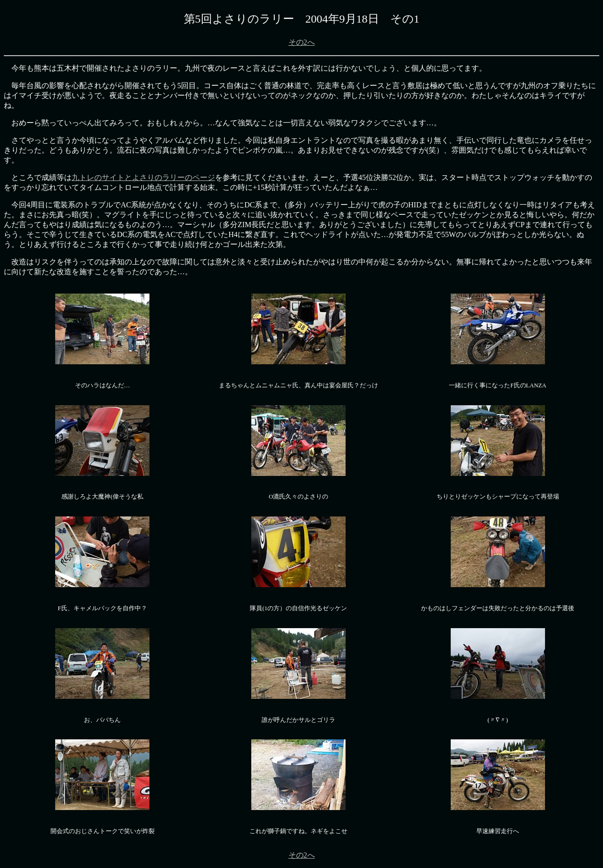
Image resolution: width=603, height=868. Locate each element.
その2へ (302, 42)
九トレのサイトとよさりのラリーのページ (143, 177)
